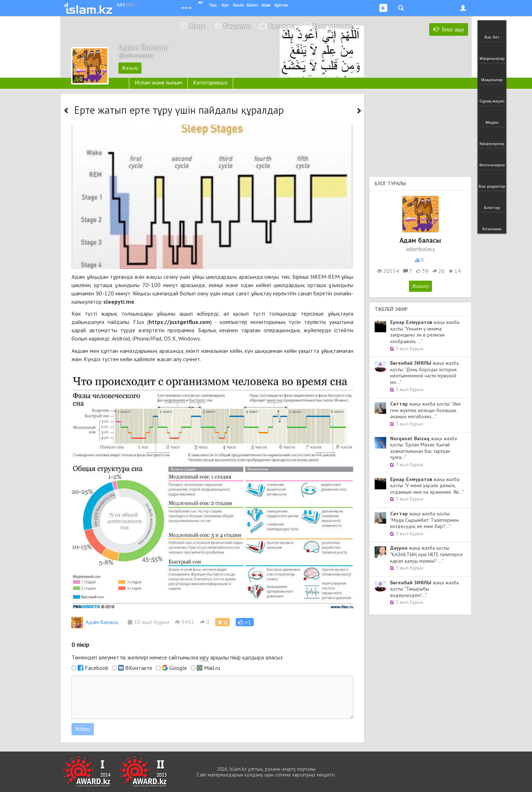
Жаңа (197, 26)
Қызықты (282, 26)
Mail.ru (212, 668)
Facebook (97, 668)
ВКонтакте (139, 668)
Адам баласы (95, 622)
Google (178, 668)
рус (130, 4)
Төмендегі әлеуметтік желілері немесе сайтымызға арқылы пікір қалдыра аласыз (177, 657)
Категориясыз (210, 82)
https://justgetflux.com (180, 322)
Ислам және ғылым (158, 82)
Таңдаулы (237, 26)
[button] (245, 622)
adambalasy (420, 249)
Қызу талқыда (332, 26)
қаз (121, 4)
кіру (204, 657)
